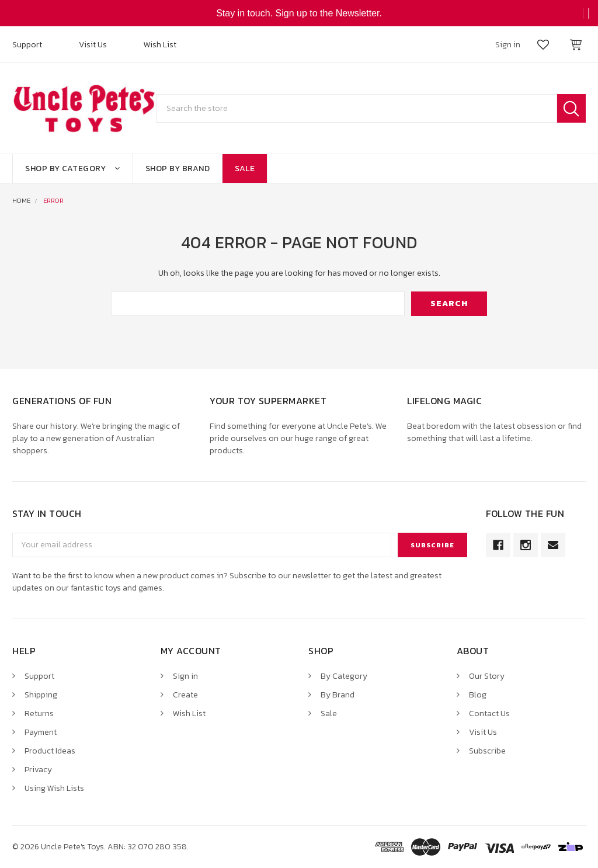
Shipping (41, 695)
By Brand (338, 695)
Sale (245, 169)
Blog (478, 695)
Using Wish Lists (54, 788)
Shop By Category (73, 169)
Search (571, 108)
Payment (41, 732)
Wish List (160, 45)
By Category (344, 676)
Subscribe (487, 751)
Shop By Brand (178, 169)
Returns (39, 714)
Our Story (487, 676)
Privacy (38, 770)
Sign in (185, 676)
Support (27, 45)
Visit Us (93, 45)
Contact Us (489, 714)
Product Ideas (50, 751)
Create (185, 695)
